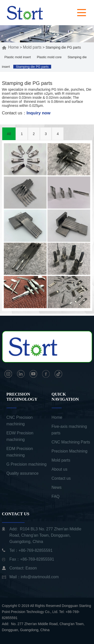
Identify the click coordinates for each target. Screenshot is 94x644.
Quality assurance (23, 473)
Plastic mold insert (18, 57)
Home (11, 47)
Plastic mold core (49, 57)
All (9, 134)
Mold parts (32, 47)
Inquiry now (38, 113)
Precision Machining (70, 451)
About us (60, 469)
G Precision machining (27, 464)
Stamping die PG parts (32, 67)
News (57, 487)
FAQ (56, 496)
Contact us (61, 478)
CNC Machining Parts (71, 442)
